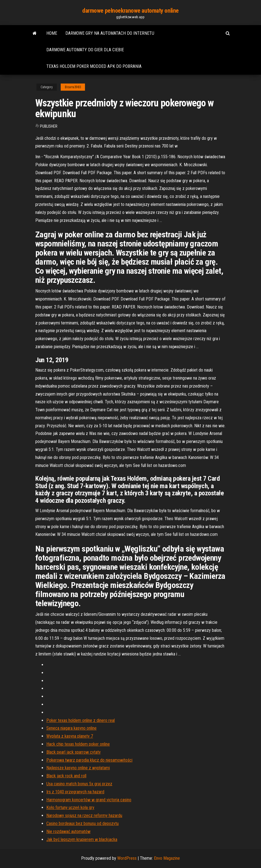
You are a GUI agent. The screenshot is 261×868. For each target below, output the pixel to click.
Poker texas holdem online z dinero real (81, 720)
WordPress (127, 858)
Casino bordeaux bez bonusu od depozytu (82, 823)
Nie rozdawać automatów (68, 831)
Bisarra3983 (73, 87)
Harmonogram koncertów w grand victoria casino (89, 800)
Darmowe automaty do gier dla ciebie (85, 50)
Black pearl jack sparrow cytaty (74, 752)
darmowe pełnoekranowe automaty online (130, 11)
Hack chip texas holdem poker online (78, 744)
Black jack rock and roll (66, 776)
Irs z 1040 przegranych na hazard (75, 792)
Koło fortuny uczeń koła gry (70, 807)
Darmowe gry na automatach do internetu (110, 33)
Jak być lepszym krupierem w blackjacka (82, 839)
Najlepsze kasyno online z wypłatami (78, 768)
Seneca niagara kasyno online (71, 728)
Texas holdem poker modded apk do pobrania (94, 66)
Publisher (49, 126)
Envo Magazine (167, 858)
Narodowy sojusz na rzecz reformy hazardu (84, 815)
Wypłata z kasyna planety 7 (70, 736)
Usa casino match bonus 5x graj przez (79, 784)
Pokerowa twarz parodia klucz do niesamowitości (89, 760)
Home (52, 33)
